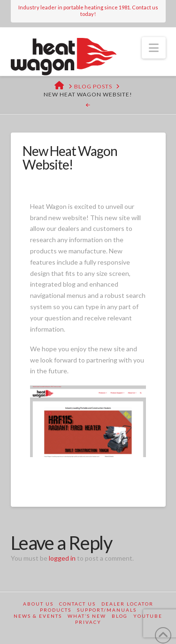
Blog (120, 616)
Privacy (88, 622)
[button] (154, 48)
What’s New (87, 616)
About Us (38, 604)
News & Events (38, 616)
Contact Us (77, 604)
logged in (62, 558)
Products (56, 610)
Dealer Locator (127, 604)
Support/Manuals (107, 610)
